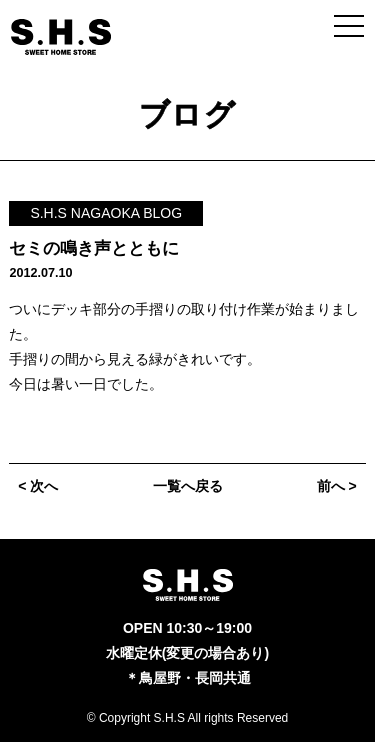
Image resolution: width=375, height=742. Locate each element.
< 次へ (38, 486)
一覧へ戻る (188, 486)
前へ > (337, 486)
